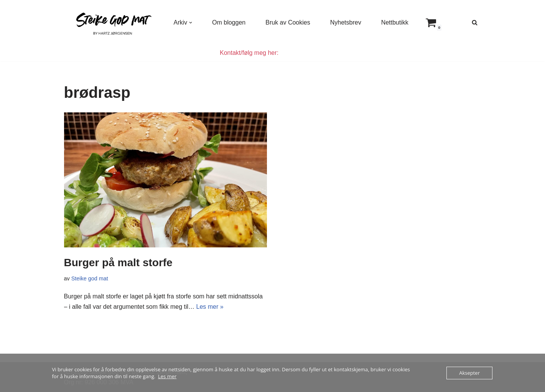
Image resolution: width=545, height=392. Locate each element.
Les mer (167, 376)
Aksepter (469, 373)
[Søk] (475, 22)
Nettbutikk (395, 22)
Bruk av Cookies (288, 22)
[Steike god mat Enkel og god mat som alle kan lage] (112, 22)
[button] (191, 23)
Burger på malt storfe (118, 263)
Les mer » (210, 307)
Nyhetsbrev (346, 22)
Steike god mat (90, 278)
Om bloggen (229, 22)
